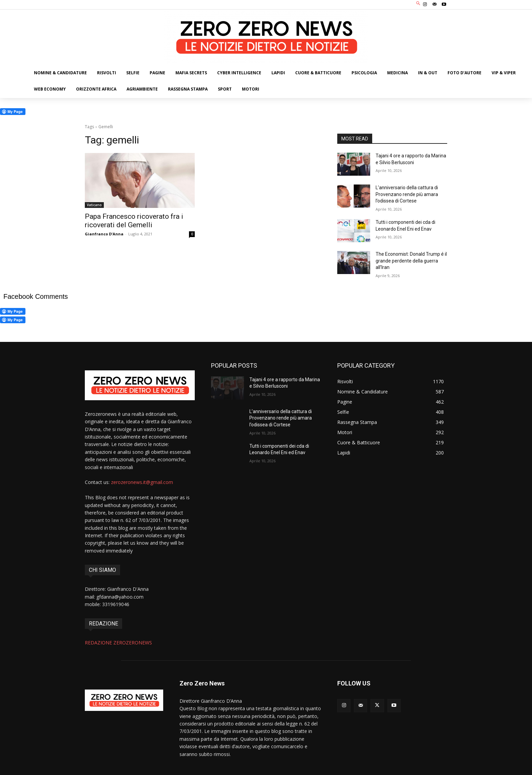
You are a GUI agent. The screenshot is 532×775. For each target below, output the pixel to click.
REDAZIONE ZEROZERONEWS (118, 643)
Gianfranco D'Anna (104, 234)
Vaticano (94, 205)
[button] (419, 4)
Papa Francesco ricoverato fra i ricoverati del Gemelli (134, 221)
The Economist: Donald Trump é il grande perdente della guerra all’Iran (411, 261)
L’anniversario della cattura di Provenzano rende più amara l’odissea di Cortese (407, 194)
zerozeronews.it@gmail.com (142, 482)
